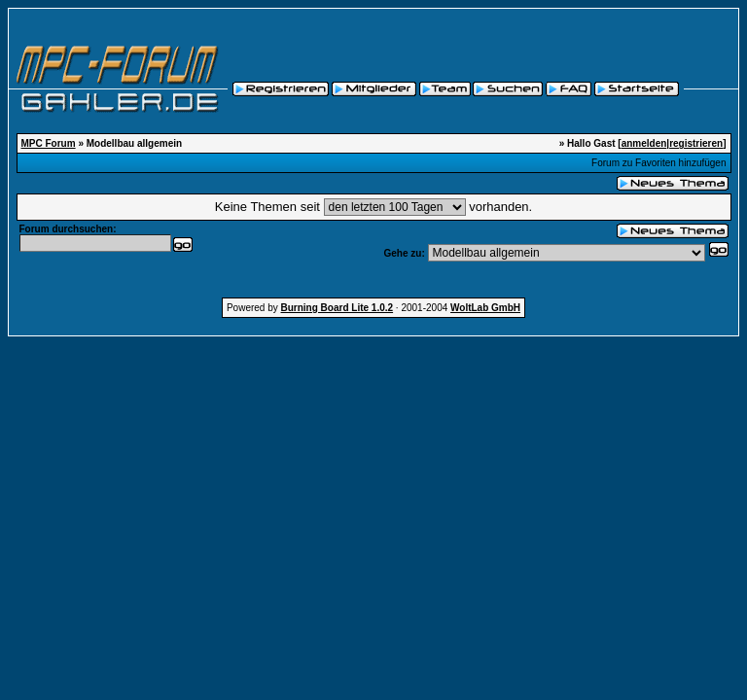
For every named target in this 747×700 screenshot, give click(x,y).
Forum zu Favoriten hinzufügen (658, 163)
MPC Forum (49, 143)
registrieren (696, 143)
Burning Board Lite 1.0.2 (338, 308)
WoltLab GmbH (485, 308)
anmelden (644, 143)
